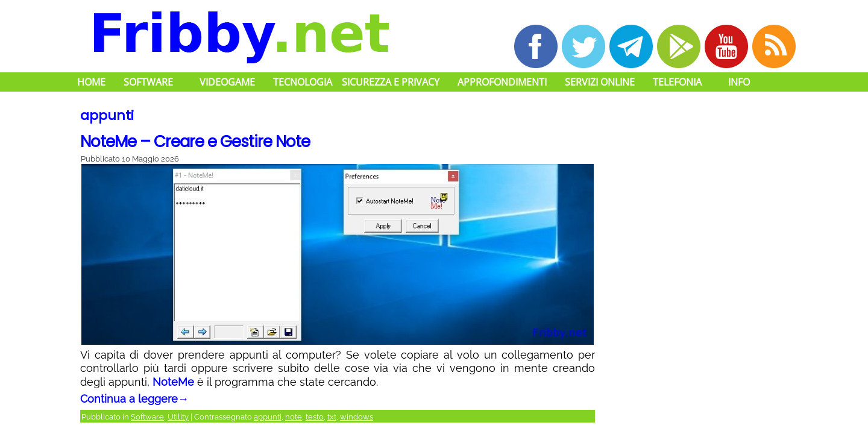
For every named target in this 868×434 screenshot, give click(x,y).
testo (315, 417)
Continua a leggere (134, 399)
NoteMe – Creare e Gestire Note (195, 142)
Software (148, 82)
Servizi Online (600, 82)
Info (739, 82)
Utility (178, 417)
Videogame (227, 82)
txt (332, 417)
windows (357, 417)
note (294, 417)
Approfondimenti (502, 82)
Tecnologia (303, 82)
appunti (268, 417)
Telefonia (677, 82)
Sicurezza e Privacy (391, 82)
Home (91, 82)
